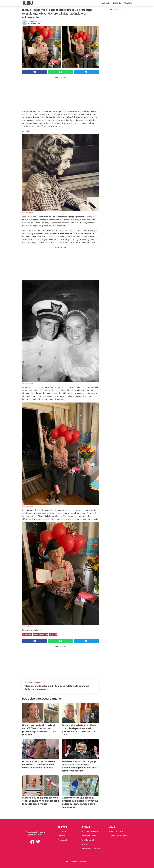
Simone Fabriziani (36, 21)
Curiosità (106, 3)
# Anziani (27, 635)
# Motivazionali (40, 635)
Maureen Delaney (28, 212)
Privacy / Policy (116, 831)
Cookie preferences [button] (118, 836)
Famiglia (117, 3)
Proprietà (85, 844)
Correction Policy (88, 836)
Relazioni (128, 3)
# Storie (53, 635)
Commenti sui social (90, 849)
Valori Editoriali (87, 840)
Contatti (61, 836)
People (27, 131)
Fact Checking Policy (90, 831)
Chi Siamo (62, 831)
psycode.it (62, 840)
